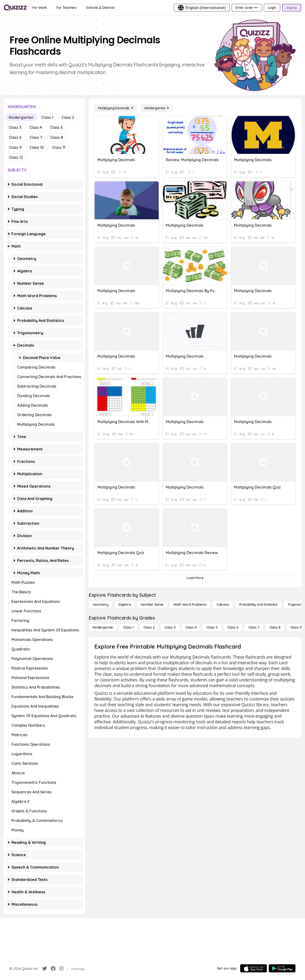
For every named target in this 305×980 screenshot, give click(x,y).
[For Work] (40, 8)
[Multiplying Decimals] (116, 108)
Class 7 (36, 137)
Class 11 (59, 147)
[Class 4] (191, 627)
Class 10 (37, 147)
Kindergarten (21, 117)
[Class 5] (212, 627)
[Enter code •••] (247, 8)
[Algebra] (125, 605)
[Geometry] (101, 605)
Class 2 (68, 117)
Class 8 (57, 137)
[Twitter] (45, 969)
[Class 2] (149, 627)
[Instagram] (61, 969)
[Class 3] (170, 627)
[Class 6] (233, 627)
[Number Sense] (152, 605)
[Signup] (292, 8)
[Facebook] (53, 969)
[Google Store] (282, 968)
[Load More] (195, 578)
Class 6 (15, 137)
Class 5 (56, 127)
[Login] (272, 8)
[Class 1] (128, 627)
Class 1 (47, 117)
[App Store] (254, 968)
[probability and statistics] (258, 605)
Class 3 (15, 127)
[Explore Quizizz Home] (15, 8)
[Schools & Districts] (100, 8)
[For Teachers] (66, 8)
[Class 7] (254, 627)
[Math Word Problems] (190, 605)
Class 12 (16, 157)
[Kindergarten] (157, 108)
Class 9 (15, 147)
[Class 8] (275, 627)
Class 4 (36, 127)
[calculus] (223, 605)
